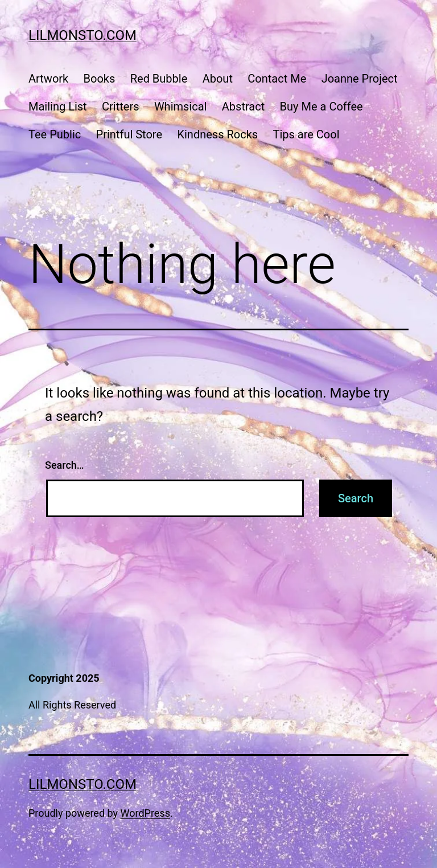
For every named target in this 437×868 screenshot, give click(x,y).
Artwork (48, 79)
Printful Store (129, 134)
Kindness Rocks (217, 134)
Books (100, 79)
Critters (120, 107)
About (218, 79)
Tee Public (55, 134)
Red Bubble (159, 79)
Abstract (243, 107)
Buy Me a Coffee (321, 107)
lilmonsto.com (83, 35)
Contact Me (277, 79)
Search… (65, 465)
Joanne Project (360, 79)
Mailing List (58, 107)
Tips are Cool (306, 134)
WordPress (145, 813)
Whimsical (181, 107)
